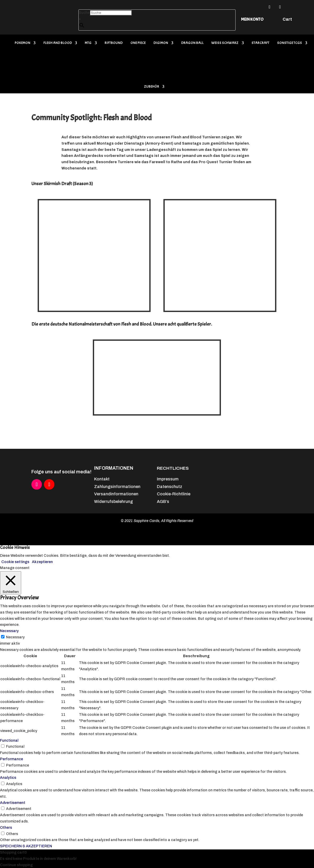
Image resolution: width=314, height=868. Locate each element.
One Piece (138, 43)
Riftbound (114, 43)
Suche (84, 13)
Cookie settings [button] (15, 562)
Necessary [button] (9, 631)
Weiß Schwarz (225, 43)
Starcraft (260, 43)
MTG (88, 43)
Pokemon (22, 43)
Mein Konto (252, 19)
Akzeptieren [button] (42, 562)
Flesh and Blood (58, 43)
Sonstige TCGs (290, 43)
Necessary (15, 637)
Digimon (161, 43)
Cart (287, 19)
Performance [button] (12, 759)
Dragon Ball (192, 43)
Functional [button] (9, 741)
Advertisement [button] (13, 803)
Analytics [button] (8, 778)
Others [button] (6, 828)
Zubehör (152, 87)
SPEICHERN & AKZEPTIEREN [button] (26, 846)
